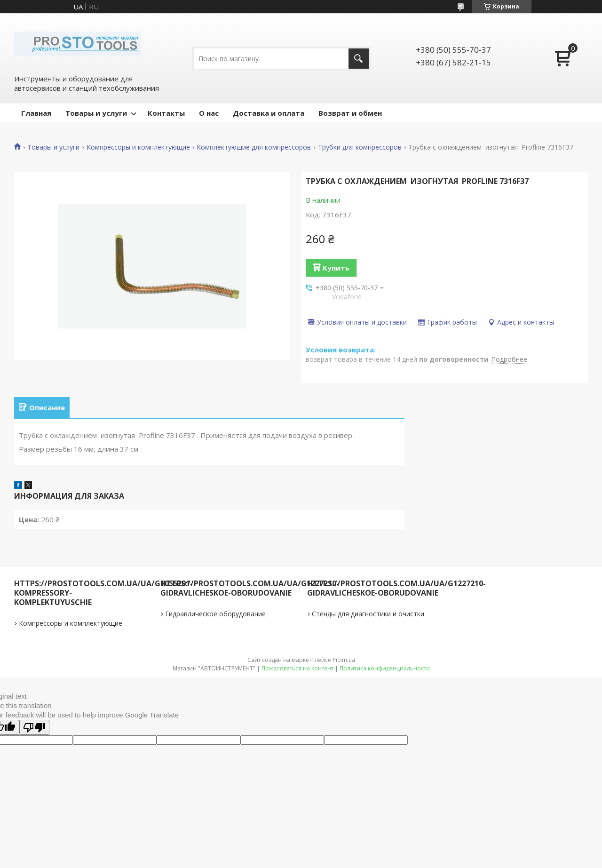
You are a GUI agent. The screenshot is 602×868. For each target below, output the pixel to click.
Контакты (166, 113)
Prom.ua (344, 663)
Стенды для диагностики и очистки (368, 617)
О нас (209, 113)
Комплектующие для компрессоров (254, 147)
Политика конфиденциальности (385, 672)
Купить (336, 268)
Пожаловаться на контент (297, 672)
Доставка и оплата (269, 113)
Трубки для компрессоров (360, 147)
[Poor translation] (34, 731)
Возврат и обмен (350, 113)
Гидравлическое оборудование (215, 617)
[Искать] (359, 59)
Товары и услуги (96, 113)
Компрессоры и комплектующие (138, 147)
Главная (36, 113)
